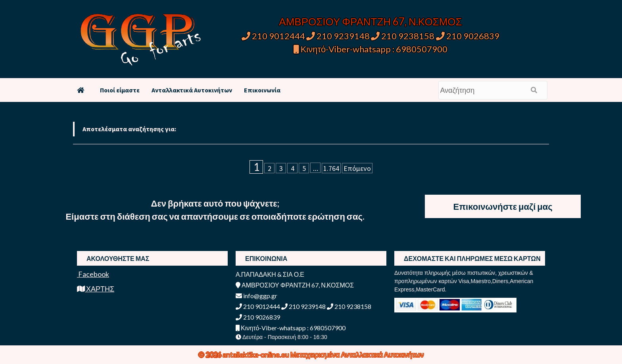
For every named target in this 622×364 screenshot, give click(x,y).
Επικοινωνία (262, 90)
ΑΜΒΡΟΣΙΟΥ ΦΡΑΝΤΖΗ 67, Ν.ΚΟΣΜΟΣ (370, 21)
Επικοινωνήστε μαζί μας (503, 206)
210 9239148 (338, 36)
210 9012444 (273, 36)
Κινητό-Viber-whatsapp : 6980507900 (371, 49)
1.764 (331, 168)
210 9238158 (403, 36)
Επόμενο (357, 168)
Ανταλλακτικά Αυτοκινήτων (192, 90)
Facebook (93, 274)
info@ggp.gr (256, 296)
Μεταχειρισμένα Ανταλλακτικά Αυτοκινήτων (357, 354)
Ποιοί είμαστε (120, 90)
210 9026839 (468, 36)
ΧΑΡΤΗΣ (96, 289)
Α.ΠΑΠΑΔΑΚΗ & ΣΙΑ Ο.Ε (270, 274)
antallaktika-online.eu (256, 354)
